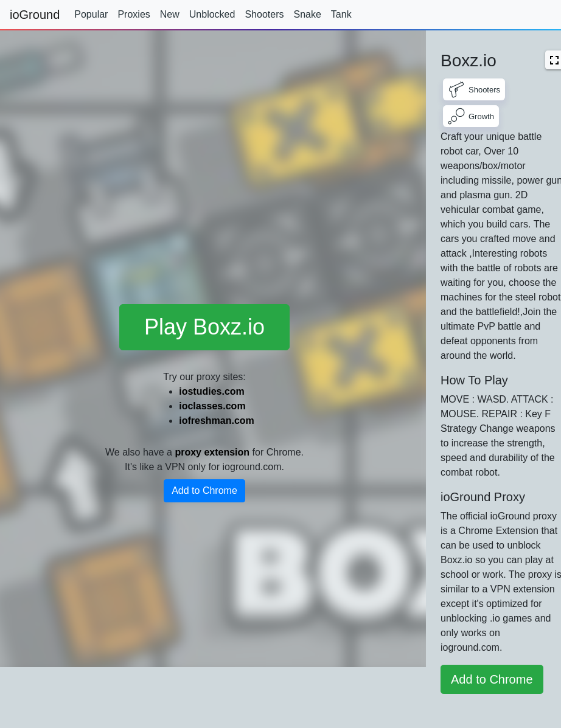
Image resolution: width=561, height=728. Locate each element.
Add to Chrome (204, 491)
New (170, 14)
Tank (341, 14)
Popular (91, 14)
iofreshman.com (217, 421)
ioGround (35, 15)
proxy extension (212, 452)
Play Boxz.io (204, 327)
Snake (307, 14)
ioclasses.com (212, 406)
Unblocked (212, 14)
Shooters (264, 14)
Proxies (134, 14)
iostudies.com (212, 391)
